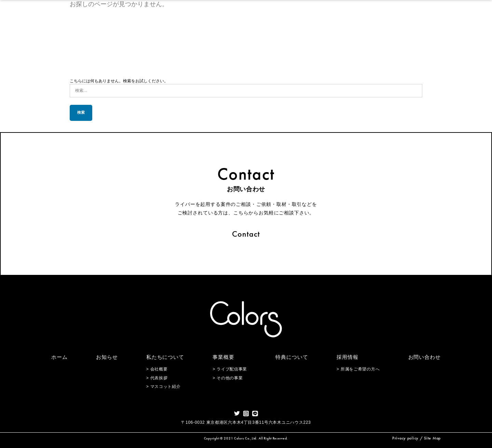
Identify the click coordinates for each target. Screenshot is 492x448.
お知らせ (107, 357)
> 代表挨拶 (157, 378)
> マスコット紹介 (163, 387)
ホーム (59, 357)
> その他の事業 (228, 378)
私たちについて (165, 357)
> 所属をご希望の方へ (358, 369)
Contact (246, 234)
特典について (292, 357)
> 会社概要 (157, 369)
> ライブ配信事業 (230, 369)
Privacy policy (405, 438)
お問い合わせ (425, 357)
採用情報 (347, 357)
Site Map (432, 438)
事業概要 (223, 357)
